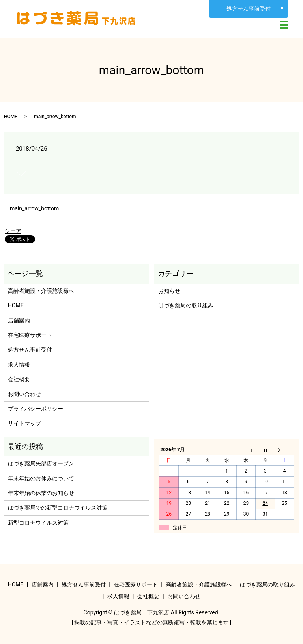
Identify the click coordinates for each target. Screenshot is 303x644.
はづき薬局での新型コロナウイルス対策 (58, 508)
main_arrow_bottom (34, 208)
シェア (13, 231)
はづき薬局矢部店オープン (41, 463)
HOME (11, 117)
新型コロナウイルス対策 (38, 523)
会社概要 (19, 379)
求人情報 (19, 365)
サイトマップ (24, 423)
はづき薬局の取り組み (186, 305)
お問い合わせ (24, 394)
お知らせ (169, 291)
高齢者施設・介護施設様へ (41, 291)
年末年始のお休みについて (41, 478)
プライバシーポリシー (36, 409)
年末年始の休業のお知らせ (41, 493)
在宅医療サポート (30, 335)
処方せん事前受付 (249, 9)
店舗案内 (19, 320)
